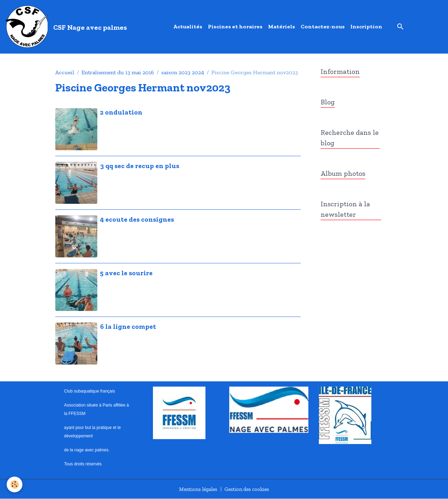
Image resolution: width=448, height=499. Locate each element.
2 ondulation (121, 112)
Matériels (282, 26)
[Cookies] (15, 484)
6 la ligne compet (128, 327)
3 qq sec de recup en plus (140, 166)
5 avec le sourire (126, 273)
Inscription (366, 26)
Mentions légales (195, 489)
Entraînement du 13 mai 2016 (118, 72)
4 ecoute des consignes (137, 219)
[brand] (68, 27)
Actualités (188, 26)
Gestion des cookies (249, 489)
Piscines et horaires (235, 26)
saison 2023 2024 (183, 72)
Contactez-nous (323, 26)
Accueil (65, 72)
